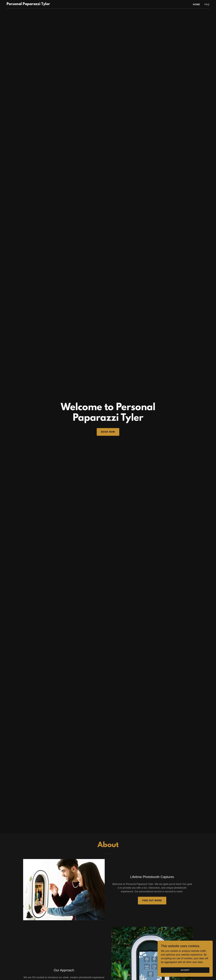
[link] (28, 4)
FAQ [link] (207, 4)
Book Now (108, 432)
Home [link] (197, 4)
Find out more (152, 901)
